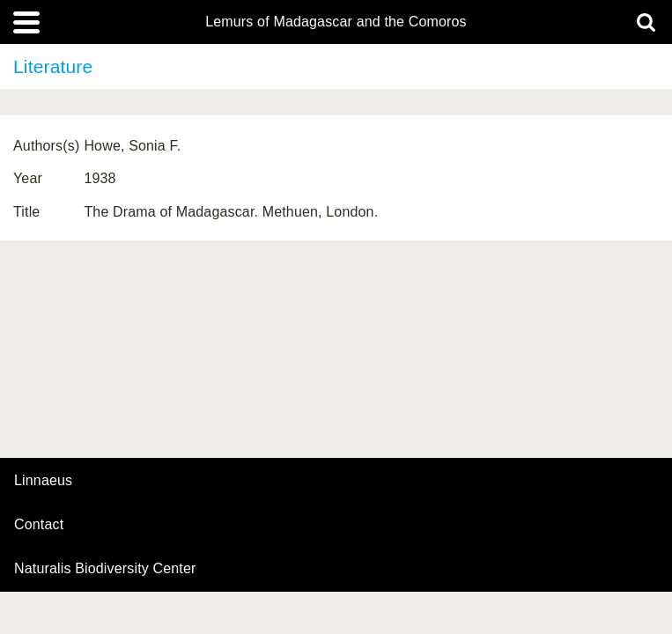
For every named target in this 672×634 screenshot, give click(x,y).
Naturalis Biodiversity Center (105, 569)
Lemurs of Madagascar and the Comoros (336, 22)
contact (39, 524)
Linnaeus (43, 481)
